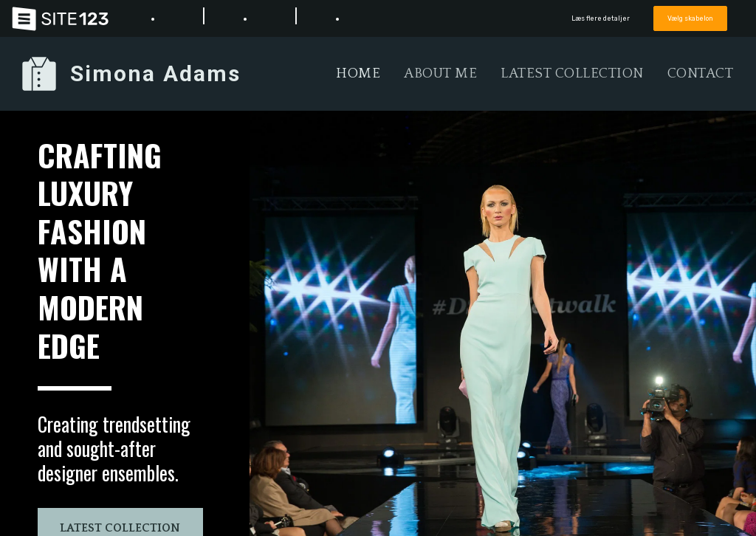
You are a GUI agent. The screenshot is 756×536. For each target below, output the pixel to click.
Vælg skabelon (690, 18)
